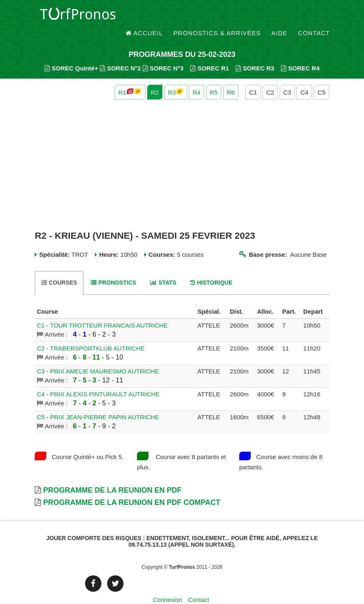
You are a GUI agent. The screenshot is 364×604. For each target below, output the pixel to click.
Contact (314, 16)
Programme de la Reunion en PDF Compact (131, 488)
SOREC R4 (300, 53)
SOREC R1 (209, 53)
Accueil (144, 16)
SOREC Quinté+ (71, 53)
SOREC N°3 (163, 53)
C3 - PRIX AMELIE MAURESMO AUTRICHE (98, 356)
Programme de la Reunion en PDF (112, 475)
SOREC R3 (255, 53)
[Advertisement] (182, 151)
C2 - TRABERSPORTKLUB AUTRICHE (91, 334)
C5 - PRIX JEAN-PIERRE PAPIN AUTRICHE (98, 402)
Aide (280, 16)
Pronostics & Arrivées (217, 16)
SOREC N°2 (120, 53)
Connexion (168, 585)
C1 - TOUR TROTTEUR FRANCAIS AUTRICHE (102, 311)
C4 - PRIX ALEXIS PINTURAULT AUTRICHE (98, 379)
